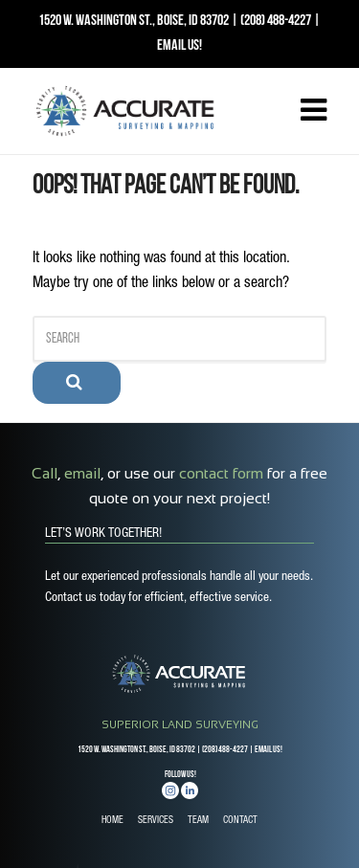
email (82, 473)
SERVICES (156, 821)
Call (45, 473)
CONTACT (240, 821)
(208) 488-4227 (276, 21)
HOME (112, 821)
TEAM (198, 821)
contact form (221, 473)
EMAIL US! (179, 46)
